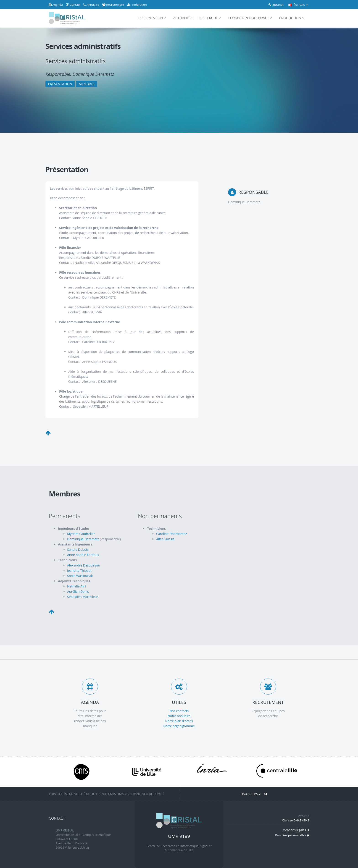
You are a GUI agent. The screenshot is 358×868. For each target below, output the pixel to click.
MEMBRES (87, 84)
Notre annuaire (179, 716)
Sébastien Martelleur (83, 597)
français (298, 5)
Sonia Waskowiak (80, 576)
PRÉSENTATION (153, 18)
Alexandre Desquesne (83, 565)
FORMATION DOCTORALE (251, 18)
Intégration (137, 5)
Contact (73, 5)
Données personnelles (292, 835)
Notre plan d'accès (179, 721)
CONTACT (57, 818)
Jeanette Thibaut (79, 570)
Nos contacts (179, 711)
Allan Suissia (165, 539)
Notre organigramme (179, 726)
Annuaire (91, 5)
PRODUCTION (292, 18)
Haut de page (254, 794)
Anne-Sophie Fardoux (83, 555)
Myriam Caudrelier (81, 534)
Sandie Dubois (78, 549)
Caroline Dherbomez (172, 534)
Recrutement (113, 5)
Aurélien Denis (78, 591)
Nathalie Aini (77, 586)
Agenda (56, 5)
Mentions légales (296, 830)
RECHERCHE (210, 18)
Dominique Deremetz (83, 539)
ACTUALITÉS (183, 18)
